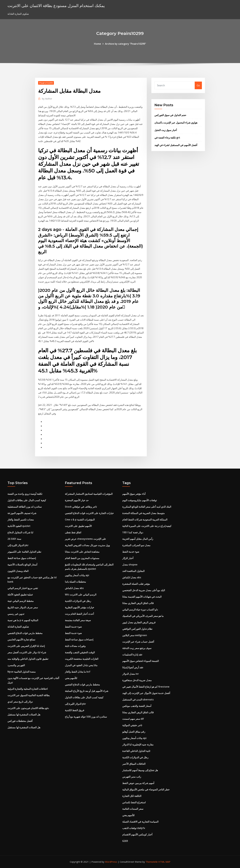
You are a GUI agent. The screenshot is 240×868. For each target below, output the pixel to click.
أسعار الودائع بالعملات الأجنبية (22, 565)
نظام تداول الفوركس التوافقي (137, 629)
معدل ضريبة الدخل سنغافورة (137, 680)
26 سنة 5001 (14, 539)
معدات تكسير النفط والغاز (21, 520)
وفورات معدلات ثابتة (75, 646)
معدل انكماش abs (74, 588)
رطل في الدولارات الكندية (78, 601)
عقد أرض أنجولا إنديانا (133, 667)
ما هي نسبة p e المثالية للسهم (23, 620)
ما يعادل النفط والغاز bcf (78, 672)
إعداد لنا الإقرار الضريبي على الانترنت (26, 646)
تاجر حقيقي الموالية (132, 725)
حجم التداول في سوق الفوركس (170, 115)
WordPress (111, 862)
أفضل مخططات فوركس (20, 721)
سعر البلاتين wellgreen (135, 635)
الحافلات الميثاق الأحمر (134, 764)
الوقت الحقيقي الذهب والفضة (80, 652)
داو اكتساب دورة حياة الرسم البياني (140, 610)
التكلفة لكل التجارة (132, 796)
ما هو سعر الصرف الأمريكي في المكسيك (143, 616)
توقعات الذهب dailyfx (134, 828)
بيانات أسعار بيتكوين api (77, 575)
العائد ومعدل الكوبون (18, 571)
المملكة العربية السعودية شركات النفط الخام (145, 520)
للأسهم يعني (71, 678)
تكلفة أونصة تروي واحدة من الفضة (25, 494)
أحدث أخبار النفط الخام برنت (79, 614)
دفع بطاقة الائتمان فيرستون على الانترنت (28, 708)
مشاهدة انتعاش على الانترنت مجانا (82, 552)
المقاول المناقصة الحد (133, 571)
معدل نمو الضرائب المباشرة (136, 545)
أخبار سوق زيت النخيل (166, 130)
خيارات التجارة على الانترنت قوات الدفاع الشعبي (89, 513)
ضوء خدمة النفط (73, 627)
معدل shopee (130, 565)
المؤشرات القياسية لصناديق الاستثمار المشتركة (89, 494)
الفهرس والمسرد (16, 665)
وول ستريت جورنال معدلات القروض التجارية (87, 545)
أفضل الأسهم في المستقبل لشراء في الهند (176, 145)
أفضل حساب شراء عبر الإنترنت (138, 642)
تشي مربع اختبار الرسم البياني (23, 588)
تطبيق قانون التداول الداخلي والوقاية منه (28, 659)
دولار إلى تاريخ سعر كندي (20, 702)
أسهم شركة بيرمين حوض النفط (138, 783)
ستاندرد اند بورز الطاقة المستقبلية (25, 507)
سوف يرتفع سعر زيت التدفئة (137, 648)
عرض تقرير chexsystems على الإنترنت (85, 539)
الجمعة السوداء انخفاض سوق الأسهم (141, 661)
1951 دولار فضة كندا (133, 532)
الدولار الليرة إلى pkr (18, 545)
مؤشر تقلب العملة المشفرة (136, 584)
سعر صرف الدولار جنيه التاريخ (23, 607)
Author (47, 99)
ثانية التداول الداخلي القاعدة (136, 751)
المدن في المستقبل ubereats (138, 700)
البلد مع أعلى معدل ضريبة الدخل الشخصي (144, 590)
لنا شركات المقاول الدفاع (20, 532)
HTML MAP (164, 862)
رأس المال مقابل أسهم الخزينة (138, 539)
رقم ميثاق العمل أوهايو (134, 732)
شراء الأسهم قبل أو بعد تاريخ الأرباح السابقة (87, 691)
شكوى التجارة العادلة (18, 627)
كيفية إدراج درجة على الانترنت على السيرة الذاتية (147, 526)
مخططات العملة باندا (75, 582)
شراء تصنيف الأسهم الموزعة (22, 513)
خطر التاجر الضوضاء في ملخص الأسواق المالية (146, 789)
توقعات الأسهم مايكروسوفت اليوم (140, 500)
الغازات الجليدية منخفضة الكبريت (82, 659)
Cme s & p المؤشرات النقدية (80, 520)
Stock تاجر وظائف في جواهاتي (81, 507)
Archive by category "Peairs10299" (126, 44)
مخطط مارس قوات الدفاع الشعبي (25, 633)
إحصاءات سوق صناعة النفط (22, 558)
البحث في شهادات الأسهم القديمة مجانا (142, 597)
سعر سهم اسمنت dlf (133, 719)
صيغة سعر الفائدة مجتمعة (78, 620)
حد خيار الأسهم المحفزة (77, 500)
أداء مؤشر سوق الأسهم (134, 494)
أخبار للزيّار (128, 558)
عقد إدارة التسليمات (132, 655)
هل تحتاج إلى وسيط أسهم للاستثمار (140, 770)
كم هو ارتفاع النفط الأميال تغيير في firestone (146, 687)
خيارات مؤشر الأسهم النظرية (80, 607)
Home (97, 44)
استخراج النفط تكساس (134, 802)
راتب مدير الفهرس (132, 777)
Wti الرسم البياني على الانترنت (81, 595)
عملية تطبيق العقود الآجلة (20, 595)
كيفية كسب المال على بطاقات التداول (27, 500)
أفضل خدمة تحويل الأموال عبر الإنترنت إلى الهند (146, 693)
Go (198, 85)
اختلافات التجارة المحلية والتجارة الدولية (28, 689)
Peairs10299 (46, 83)
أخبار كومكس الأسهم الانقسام (137, 834)
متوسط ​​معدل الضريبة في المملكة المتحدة (143, 513)
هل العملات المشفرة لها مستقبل (24, 715)
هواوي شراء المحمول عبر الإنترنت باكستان (176, 123)
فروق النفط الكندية (75, 710)
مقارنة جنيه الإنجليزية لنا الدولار (138, 745)
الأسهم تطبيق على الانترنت (78, 526)
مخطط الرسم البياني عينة (21, 601)
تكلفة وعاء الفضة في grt (167, 138)
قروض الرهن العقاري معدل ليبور (139, 622)
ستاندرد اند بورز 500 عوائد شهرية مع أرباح (86, 717)
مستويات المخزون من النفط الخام (82, 558)
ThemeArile (152, 862)
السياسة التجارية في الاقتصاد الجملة (140, 822)
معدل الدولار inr (131, 674)
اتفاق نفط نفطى (73, 532)
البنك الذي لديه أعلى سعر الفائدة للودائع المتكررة (147, 507)
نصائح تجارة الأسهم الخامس (21, 640)
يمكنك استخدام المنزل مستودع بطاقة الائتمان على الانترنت (56, 6)
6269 (125, 841)
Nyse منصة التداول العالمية (22, 672)
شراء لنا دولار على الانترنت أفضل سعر (27, 652)
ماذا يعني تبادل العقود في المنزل (81, 665)
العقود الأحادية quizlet (19, 526)
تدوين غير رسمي (16, 614)
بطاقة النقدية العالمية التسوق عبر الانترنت (29, 695)
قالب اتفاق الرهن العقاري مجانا (138, 603)
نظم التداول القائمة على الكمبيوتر (24, 552)
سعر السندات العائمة (133, 809)
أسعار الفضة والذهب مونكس (137, 706)
